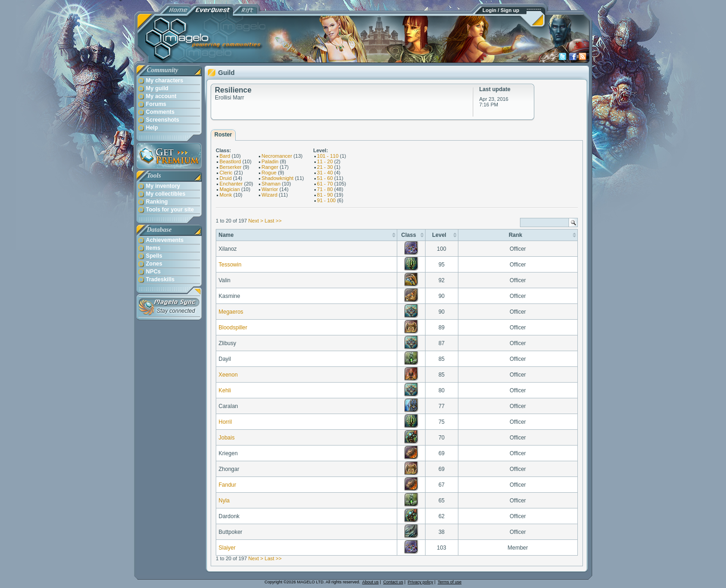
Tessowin (230, 265)
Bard (225, 156)
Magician (230, 189)
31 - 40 (325, 173)
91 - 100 (326, 200)
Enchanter (231, 184)
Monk (226, 195)
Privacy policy (421, 582)
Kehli (225, 390)
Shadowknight (278, 178)
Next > (256, 221)
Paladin (270, 161)
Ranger (270, 167)
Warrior (270, 189)
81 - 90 (325, 195)
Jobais (227, 438)
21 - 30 (325, 167)
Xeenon (228, 375)
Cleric (226, 173)
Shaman (271, 184)
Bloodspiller (233, 328)
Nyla (224, 501)
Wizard (269, 195)
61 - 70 (325, 184)
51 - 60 (325, 178)
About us (370, 582)
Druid (225, 178)
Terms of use (450, 582)
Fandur (227, 485)
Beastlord (230, 161)
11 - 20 (325, 161)
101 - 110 (328, 156)
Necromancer (277, 156)
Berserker (231, 167)
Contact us (393, 582)
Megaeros (231, 312)
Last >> (273, 221)
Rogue (269, 173)
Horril (225, 422)
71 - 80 (325, 189)
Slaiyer (227, 548)
